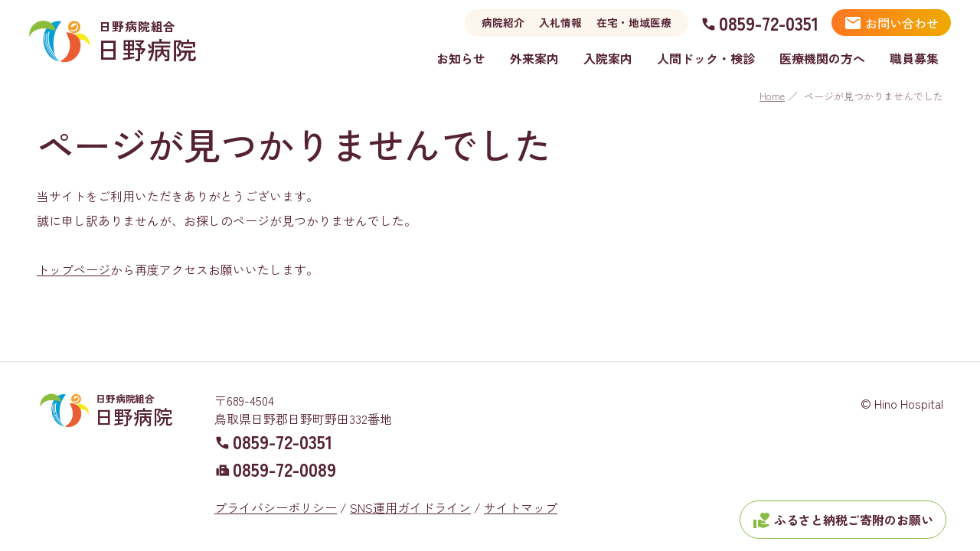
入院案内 (608, 58)
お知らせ (461, 58)
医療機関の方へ (822, 58)
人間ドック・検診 (706, 58)
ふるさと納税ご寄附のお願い (843, 520)
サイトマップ (521, 489)
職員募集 (914, 58)
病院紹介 (503, 22)
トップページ (73, 269)
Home (772, 96)
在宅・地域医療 (634, 22)
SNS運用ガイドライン (410, 489)
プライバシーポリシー (276, 489)
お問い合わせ (891, 23)
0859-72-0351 (769, 23)
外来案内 (534, 58)
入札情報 (560, 22)
